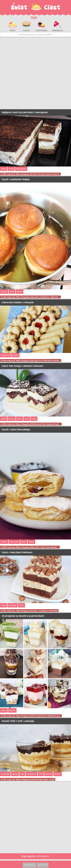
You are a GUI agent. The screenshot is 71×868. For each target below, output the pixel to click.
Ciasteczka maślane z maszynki (18, 302)
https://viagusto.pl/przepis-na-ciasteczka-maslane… (38, 360)
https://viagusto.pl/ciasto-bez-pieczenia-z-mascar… (38, 174)
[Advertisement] (35, 73)
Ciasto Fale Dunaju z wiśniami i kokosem (22, 366)
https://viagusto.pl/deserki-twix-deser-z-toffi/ (35, 779)
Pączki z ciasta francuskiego (16, 429)
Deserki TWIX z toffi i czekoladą (18, 721)
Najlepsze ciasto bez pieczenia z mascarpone (25, 112)
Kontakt (43, 865)
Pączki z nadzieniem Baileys (16, 179)
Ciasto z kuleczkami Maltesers (17, 552)
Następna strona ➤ (35, 856)
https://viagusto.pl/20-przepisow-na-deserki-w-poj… (38, 716)
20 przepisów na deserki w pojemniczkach (23, 616)
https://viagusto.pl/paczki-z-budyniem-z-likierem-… (38, 297)
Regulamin (30, 865)
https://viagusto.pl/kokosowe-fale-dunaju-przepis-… (38, 424)
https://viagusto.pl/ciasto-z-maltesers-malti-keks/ (37, 611)
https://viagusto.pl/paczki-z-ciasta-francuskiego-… (37, 547)
